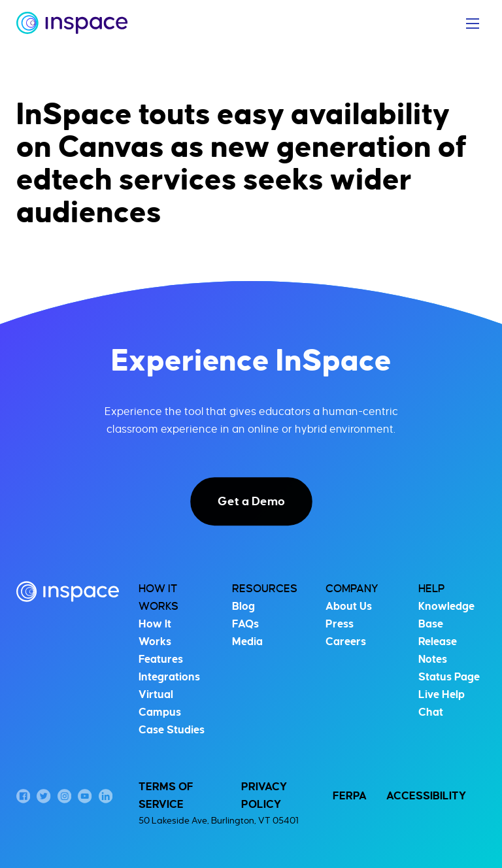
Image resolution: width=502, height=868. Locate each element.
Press (340, 624)
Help (432, 589)
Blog (243, 607)
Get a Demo (251, 501)
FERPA (350, 796)
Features (161, 659)
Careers (346, 642)
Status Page (449, 677)
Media (247, 642)
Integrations (169, 677)
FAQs (245, 624)
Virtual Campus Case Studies (172, 712)
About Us (349, 607)
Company (352, 589)
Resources (265, 589)
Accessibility (426, 796)
